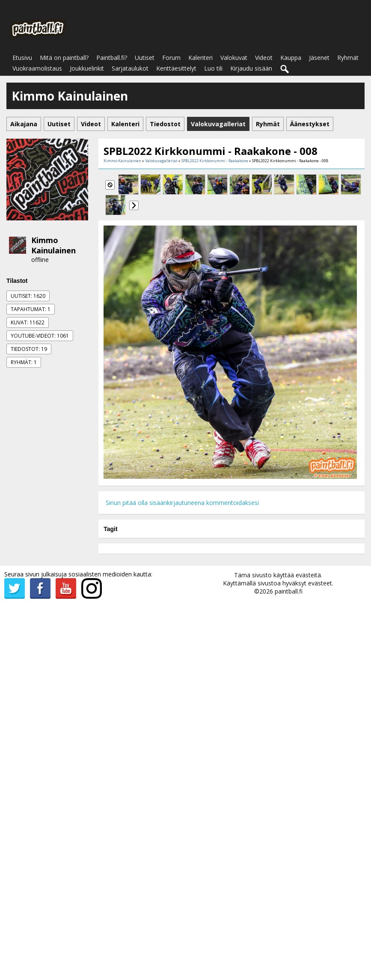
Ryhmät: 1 (24, 362)
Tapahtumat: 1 (31, 309)
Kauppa (291, 58)
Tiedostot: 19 (29, 349)
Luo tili (213, 68)
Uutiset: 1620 (28, 296)
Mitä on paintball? (64, 58)
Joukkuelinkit (87, 68)
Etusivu (22, 58)
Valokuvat (234, 58)
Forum (171, 58)
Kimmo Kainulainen (53, 245)
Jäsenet (319, 58)
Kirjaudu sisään (251, 68)
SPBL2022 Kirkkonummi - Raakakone (215, 161)
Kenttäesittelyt (176, 68)
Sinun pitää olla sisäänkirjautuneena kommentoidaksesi (182, 503)
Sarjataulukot (130, 68)
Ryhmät (348, 58)
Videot (264, 58)
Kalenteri (200, 58)
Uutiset (145, 58)
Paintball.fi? (112, 58)
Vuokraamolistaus (37, 68)
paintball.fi (289, 591)
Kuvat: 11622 (28, 322)
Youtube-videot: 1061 (40, 336)
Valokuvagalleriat (161, 161)
